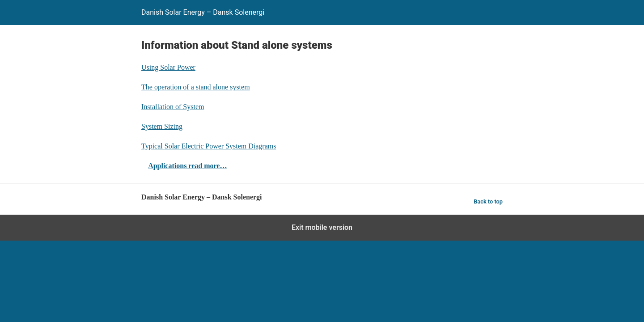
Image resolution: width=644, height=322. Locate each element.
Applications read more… (187, 166)
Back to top (488, 201)
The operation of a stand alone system (196, 87)
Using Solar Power (168, 67)
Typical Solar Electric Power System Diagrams (209, 146)
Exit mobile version (322, 227)
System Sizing (162, 126)
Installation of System (173, 107)
